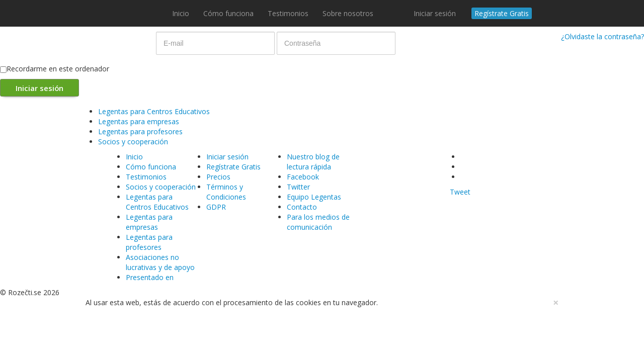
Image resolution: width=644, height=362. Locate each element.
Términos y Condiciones (226, 192)
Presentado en (150, 277)
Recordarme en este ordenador (55, 69)
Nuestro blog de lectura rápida (313, 162)
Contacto (302, 207)
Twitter (298, 187)
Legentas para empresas (139, 121)
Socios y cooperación (133, 142)
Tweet (460, 192)
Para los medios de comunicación (318, 222)
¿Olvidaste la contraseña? (602, 36)
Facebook (303, 177)
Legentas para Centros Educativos (154, 111)
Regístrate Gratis (502, 13)
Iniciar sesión (435, 13)
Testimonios (288, 13)
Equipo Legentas (314, 197)
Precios (218, 177)
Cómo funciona (228, 13)
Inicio (181, 13)
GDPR (216, 207)
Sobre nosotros (348, 13)
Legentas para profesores (140, 131)
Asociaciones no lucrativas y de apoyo (160, 262)
